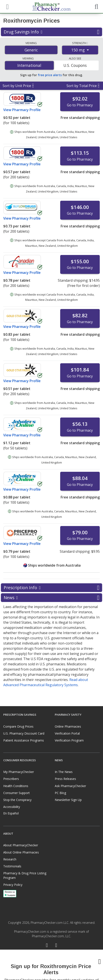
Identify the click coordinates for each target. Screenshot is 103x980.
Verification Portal (67, 733)
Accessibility (12, 807)
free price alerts (50, 75)
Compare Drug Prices (18, 726)
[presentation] (51, 965)
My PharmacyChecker (19, 772)
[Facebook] (47, 946)
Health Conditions (16, 786)
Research (10, 859)
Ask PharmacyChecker (70, 786)
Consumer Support (17, 793)
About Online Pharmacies (21, 852)
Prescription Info (51, 588)
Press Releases (65, 779)
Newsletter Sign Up (68, 800)
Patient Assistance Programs (24, 740)
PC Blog (60, 793)
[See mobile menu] (7, 6)
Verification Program (69, 740)
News (51, 598)
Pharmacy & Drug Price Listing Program (25, 875)
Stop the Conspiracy (17, 800)
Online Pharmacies (68, 726)
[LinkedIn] (56, 946)
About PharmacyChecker (21, 845)
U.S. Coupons (75, 65)
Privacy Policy (13, 885)
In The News (64, 772)
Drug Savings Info (51, 32)
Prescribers (11, 779)
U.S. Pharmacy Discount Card (24, 733)
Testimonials (12, 866)
